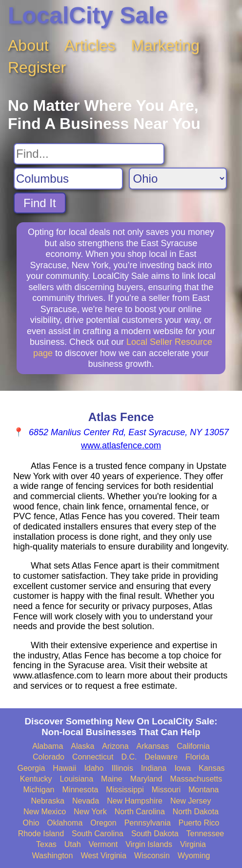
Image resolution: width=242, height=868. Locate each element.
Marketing (166, 45)
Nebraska (47, 801)
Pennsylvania (148, 823)
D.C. (129, 757)
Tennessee (205, 834)
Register (37, 67)
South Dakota (155, 834)
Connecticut (93, 757)
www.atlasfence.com (121, 445)
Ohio (31, 823)
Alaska (82, 746)
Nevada (86, 801)
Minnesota (81, 790)
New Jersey (191, 801)
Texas (46, 844)
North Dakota (196, 812)
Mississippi (125, 790)
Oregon (103, 823)
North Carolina (140, 812)
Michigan (39, 790)
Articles (90, 45)
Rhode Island (41, 834)
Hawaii (64, 768)
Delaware (161, 757)
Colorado (49, 757)
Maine (112, 779)
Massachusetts (196, 779)
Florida (197, 757)
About (28, 45)
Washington (52, 856)
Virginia (193, 844)
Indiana (154, 768)
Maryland (146, 779)
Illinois (122, 768)
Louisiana (77, 779)
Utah (73, 844)
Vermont (103, 844)
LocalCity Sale (88, 15)
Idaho (94, 768)
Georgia (31, 768)
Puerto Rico (199, 823)
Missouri (166, 790)
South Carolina (98, 834)
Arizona (115, 746)
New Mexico (45, 812)
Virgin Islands (149, 844)
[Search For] (89, 154)
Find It (40, 203)
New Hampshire (135, 801)
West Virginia (103, 856)
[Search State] (178, 179)
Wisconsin (152, 856)
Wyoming (194, 856)
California (193, 746)
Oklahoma (65, 823)
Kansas (212, 768)
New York (90, 812)
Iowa (182, 768)
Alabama (48, 746)
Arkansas (153, 746)
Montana (203, 790)
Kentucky (36, 779)
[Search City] (68, 179)
